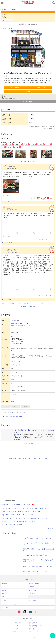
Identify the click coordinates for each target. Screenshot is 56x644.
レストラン (4, 28)
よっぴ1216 (10, 249)
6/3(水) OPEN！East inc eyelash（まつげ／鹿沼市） (17, 505)
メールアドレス (15, 398)
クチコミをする (40, 87)
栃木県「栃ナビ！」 (23, 621)
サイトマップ (5, 597)
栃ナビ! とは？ (28, 580)
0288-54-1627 (7, 20)
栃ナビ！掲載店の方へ (34, 601)
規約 (3, 594)
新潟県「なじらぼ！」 (34, 624)
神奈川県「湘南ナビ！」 (22, 628)
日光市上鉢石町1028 (16, 320)
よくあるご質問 (32, 591)
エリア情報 (31, 587)
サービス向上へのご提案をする (13, 416)
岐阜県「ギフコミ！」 (22, 625)
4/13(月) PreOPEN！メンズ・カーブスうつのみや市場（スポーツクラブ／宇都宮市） (26, 518)
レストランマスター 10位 (12, 252)
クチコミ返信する (7, 202)
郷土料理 (10, 28)
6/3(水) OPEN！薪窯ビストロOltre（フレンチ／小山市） (18, 515)
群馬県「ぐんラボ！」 (22, 627)
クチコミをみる (16, 87)
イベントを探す (5, 587)
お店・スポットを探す (34, 583)
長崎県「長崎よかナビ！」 (35, 622)
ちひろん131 (10, 167)
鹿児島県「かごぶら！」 (34, 630)
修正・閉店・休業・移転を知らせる (14, 412)
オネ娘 (8, 208)
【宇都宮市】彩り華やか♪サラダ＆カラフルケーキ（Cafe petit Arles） (22, 511)
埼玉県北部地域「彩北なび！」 (20, 631)
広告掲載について (6, 601)
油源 (4, 17)
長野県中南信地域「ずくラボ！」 (36, 625)
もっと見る (50, 528)
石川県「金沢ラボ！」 (22, 630)
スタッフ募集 (5, 607)
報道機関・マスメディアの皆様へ (9, 604)
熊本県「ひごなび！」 (34, 621)
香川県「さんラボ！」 (34, 627)
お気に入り (28, 91)
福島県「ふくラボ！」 (22, 624)
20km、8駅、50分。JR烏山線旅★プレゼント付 (15, 525)
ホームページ (14, 394)
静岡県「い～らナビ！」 (34, 628)
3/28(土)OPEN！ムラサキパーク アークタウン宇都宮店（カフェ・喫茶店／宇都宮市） (26, 508)
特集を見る (4, 583)
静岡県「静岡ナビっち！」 (21, 622)
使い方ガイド (5, 591)
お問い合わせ (32, 594)
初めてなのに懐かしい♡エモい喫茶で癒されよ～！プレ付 (18, 521)
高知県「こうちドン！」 (34, 631)
